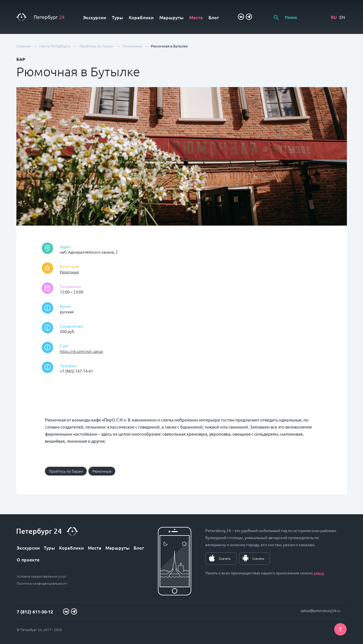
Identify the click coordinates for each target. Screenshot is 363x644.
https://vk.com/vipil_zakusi (81, 351)
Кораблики (141, 17)
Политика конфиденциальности (42, 583)
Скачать (225, 558)
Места (196, 17)
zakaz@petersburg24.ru (320, 610)
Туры (118, 17)
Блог (214, 17)
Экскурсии (95, 17)
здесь (319, 573)
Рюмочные (69, 272)
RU (334, 17)
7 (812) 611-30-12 (35, 612)
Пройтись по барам (66, 471)
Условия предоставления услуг (42, 576)
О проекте (28, 559)
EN (342, 17)
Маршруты (171, 17)
